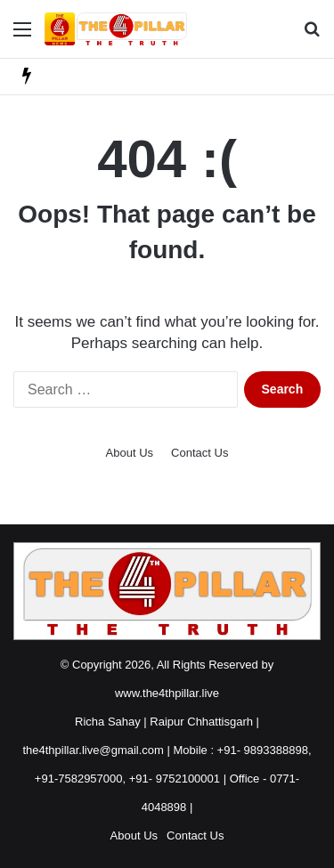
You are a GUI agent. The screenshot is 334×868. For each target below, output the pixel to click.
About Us (130, 453)
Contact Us (200, 453)
